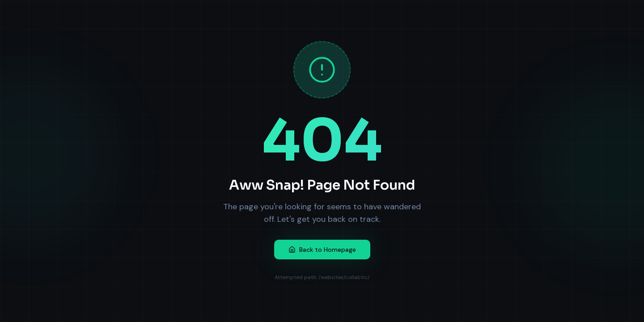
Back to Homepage (322, 250)
